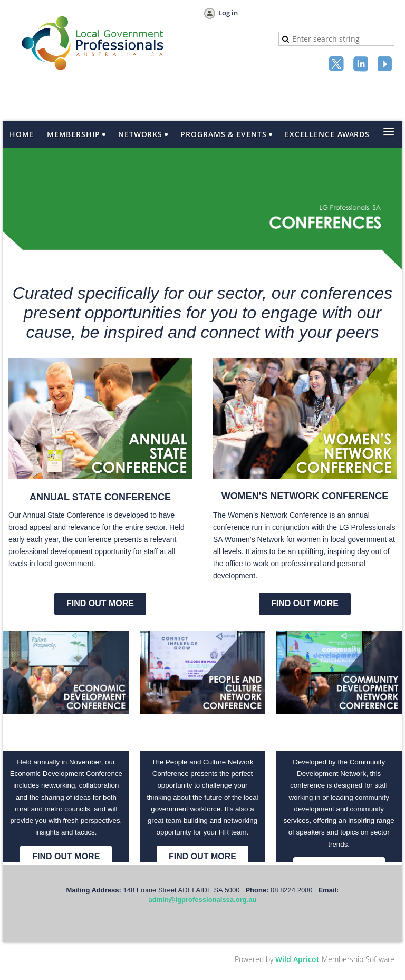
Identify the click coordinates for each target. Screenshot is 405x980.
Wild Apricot (297, 959)
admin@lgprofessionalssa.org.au (203, 900)
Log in (228, 13)
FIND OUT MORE (100, 603)
